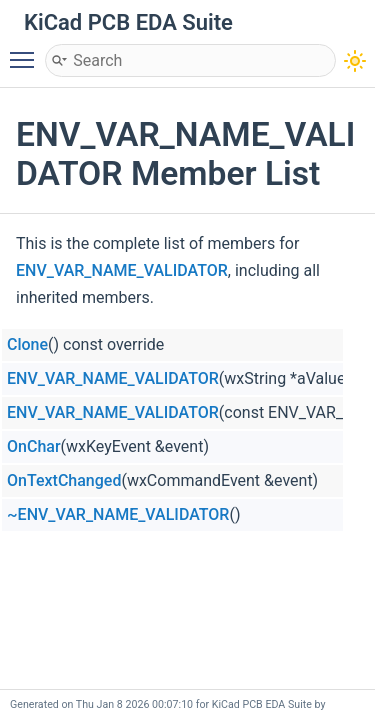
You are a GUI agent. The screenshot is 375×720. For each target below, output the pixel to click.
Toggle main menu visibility (27, 51)
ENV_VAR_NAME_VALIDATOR (122, 270)
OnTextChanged (64, 480)
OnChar (34, 446)
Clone (27, 344)
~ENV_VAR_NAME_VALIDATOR (118, 514)
